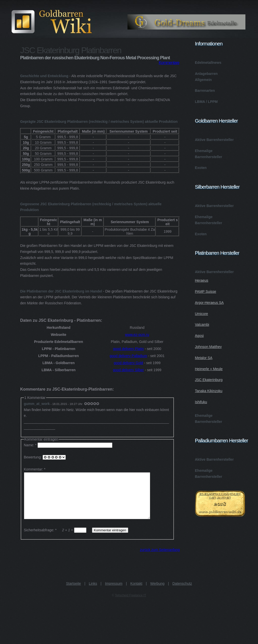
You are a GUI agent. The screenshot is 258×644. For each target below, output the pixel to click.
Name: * (69, 445)
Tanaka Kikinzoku (209, 391)
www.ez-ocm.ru (137, 335)
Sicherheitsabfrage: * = (56, 539)
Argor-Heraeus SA (209, 303)
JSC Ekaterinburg (209, 380)
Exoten (201, 168)
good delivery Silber (128, 370)
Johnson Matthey (208, 347)
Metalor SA (204, 358)
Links (93, 593)
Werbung (157, 593)
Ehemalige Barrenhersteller (209, 154)
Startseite (73, 593)
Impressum (114, 593)
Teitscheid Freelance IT (131, 604)
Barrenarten (205, 91)
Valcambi (202, 325)
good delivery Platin (128, 349)
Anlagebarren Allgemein (206, 77)
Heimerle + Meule (209, 369)
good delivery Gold (128, 363)
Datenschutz (182, 593)
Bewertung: (45, 457)
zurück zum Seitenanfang (160, 559)
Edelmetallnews (208, 63)
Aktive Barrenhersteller (214, 140)
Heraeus (202, 280)
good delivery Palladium (128, 356)
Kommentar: (34, 469)
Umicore (202, 314)
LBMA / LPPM (206, 102)
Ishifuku (201, 402)
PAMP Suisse (206, 291)
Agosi (199, 336)
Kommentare (169, 63)
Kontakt (136, 593)
